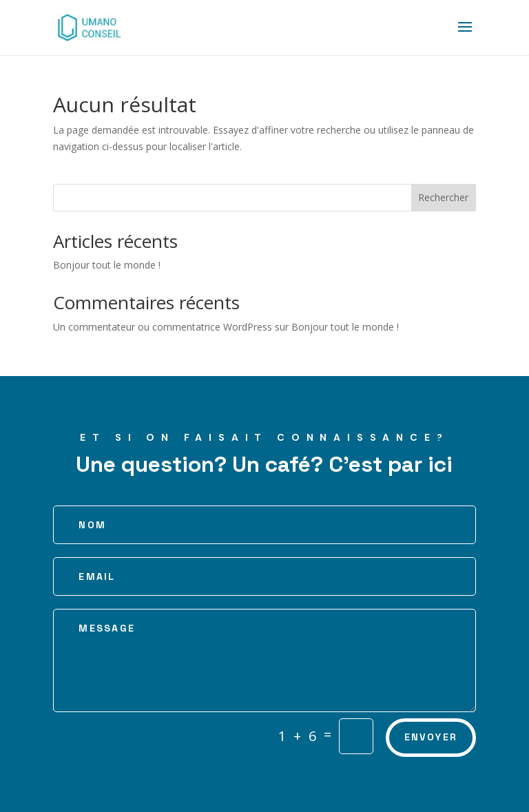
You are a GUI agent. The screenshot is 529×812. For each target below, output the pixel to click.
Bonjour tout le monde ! (107, 265)
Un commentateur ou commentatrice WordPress (163, 327)
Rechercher (443, 197)
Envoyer (431, 737)
